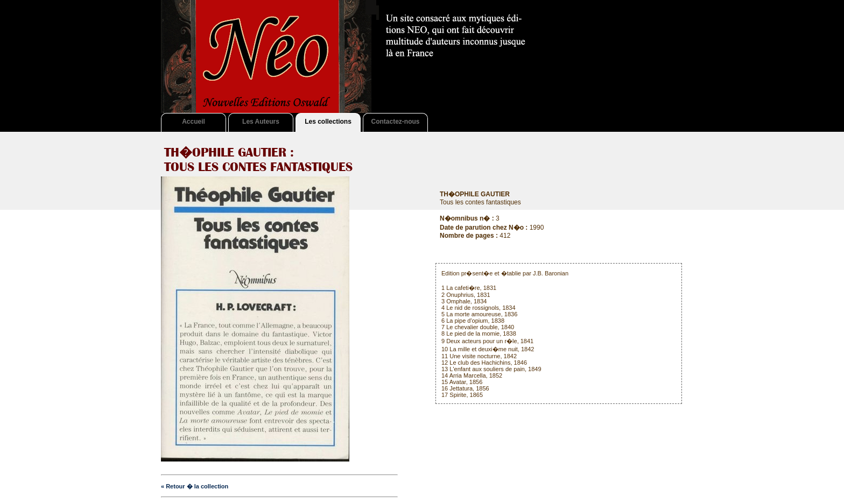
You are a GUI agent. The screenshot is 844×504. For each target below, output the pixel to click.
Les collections (328, 122)
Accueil (194, 122)
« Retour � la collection (195, 486)
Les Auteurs (261, 122)
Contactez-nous (396, 122)
